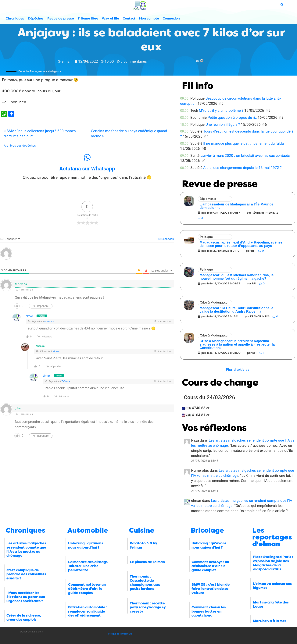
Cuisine (142, 530)
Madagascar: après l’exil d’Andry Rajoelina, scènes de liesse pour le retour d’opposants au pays (241, 244)
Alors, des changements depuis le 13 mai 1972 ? (242, 168)
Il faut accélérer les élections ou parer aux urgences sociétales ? (26, 597)
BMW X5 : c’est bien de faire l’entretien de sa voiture (211, 589)
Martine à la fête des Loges (271, 604)
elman (30, 316)
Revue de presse (61, 18)
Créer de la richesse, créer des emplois (24, 617)
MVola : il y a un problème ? (221, 110)
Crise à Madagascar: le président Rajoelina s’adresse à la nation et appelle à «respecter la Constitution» (237, 344)
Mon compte (149, 18)
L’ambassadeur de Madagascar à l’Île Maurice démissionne (236, 206)
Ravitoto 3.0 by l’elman (143, 545)
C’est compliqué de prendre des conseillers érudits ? (26, 574)
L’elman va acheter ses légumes (272, 586)
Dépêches (36, 18)
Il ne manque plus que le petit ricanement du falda (243, 143)
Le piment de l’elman (147, 562)
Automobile (88, 530)
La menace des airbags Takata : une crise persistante (88, 566)
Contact (129, 18)
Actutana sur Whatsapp (87, 169)
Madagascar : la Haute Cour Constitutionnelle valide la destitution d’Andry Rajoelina (236, 310)
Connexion (171, 18)
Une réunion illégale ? (223, 125)
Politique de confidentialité (120, 634)
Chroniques (15, 18)
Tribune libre (88, 18)
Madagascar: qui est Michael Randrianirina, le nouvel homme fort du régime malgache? (237, 277)
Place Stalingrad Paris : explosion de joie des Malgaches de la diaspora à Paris (273, 563)
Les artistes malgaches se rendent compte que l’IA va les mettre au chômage (26, 549)
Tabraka (66, 381)
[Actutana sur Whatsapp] (87, 157)
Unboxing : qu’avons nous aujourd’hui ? (86, 545)
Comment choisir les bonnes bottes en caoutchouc (209, 611)
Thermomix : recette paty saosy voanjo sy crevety (148, 607)
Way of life (110, 18)
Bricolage (207, 530)
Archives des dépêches (20, 146)
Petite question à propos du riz (232, 117)
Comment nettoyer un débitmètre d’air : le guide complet (87, 589)
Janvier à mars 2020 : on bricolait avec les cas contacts (245, 156)
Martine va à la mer (270, 621)
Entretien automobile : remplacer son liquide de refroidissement (88, 611)
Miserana (49, 321)
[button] (238, 370)
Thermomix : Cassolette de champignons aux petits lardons (145, 583)
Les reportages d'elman (272, 537)
